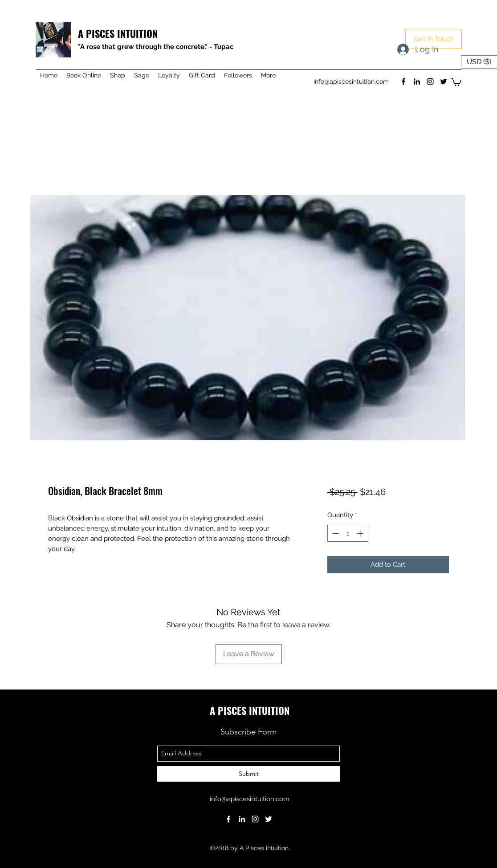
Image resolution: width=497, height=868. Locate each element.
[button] (434, 39)
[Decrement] (335, 533)
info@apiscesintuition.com (351, 81)
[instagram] (430, 81)
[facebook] (403, 81)
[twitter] (444, 81)
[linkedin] (417, 81)
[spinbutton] (348, 533)
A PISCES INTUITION (118, 33)
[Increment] (361, 533)
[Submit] (248, 774)
